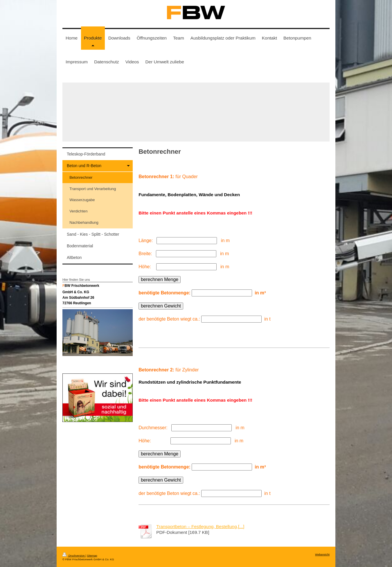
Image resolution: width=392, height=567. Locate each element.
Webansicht (322, 554)
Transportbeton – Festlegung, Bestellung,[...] (200, 526)
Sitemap (92, 556)
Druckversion (74, 556)
